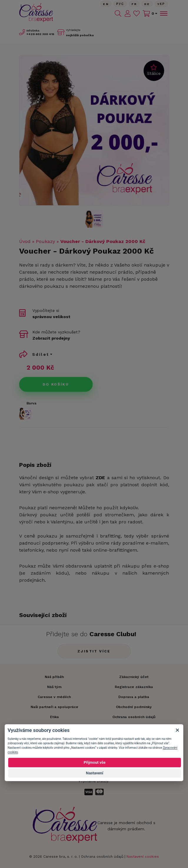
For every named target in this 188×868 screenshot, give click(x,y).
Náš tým (54, 687)
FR (134, 4)
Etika (54, 717)
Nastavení (95, 773)
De (147, 4)
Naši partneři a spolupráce (54, 707)
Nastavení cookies (143, 857)
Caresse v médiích (54, 697)
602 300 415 (40, 34)
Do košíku (56, 384)
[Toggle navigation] (163, 14)
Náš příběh (54, 677)
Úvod (25, 241)
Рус (120, 4)
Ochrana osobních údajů (102, 857)
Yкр (161, 4)
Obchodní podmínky (134, 707)
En (106, 4)
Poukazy (45, 241)
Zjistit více (94, 651)
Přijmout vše (94, 762)
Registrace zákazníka (134, 687)
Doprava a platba (134, 697)
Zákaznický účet (134, 677)
